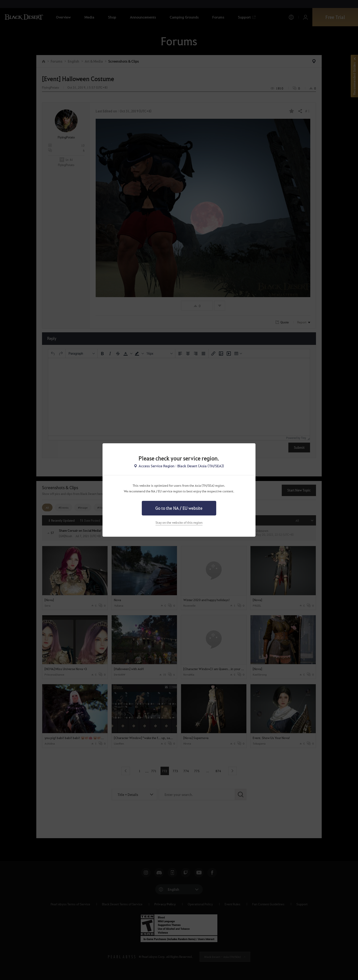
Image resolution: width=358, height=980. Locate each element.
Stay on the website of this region (179, 522)
